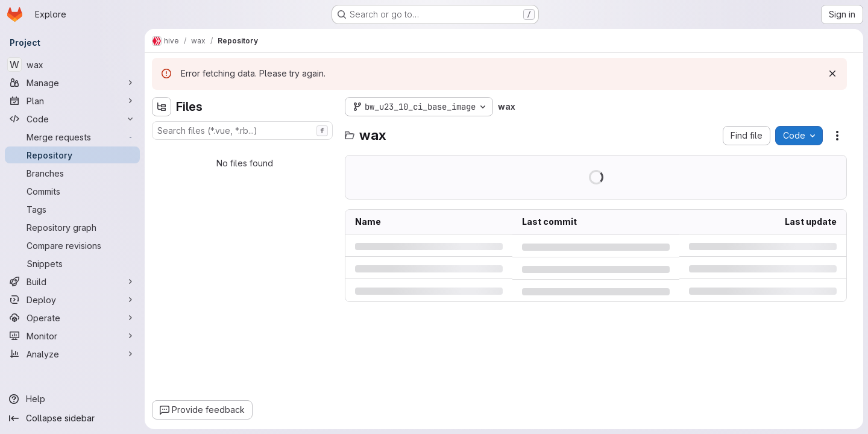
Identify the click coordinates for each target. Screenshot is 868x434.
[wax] (72, 64)
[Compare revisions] (72, 245)
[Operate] (72, 318)
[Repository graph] (72, 227)
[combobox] (242, 131)
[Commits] (72, 191)
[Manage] (72, 83)
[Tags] (72, 209)
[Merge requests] (72, 137)
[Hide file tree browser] (162, 107)
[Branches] (72, 173)
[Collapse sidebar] (72, 418)
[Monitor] (72, 336)
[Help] (72, 399)
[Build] (72, 281)
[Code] (72, 119)
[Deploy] (72, 300)
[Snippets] (72, 263)
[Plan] (72, 101)
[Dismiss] (832, 74)
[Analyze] (72, 354)
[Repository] (72, 155)
